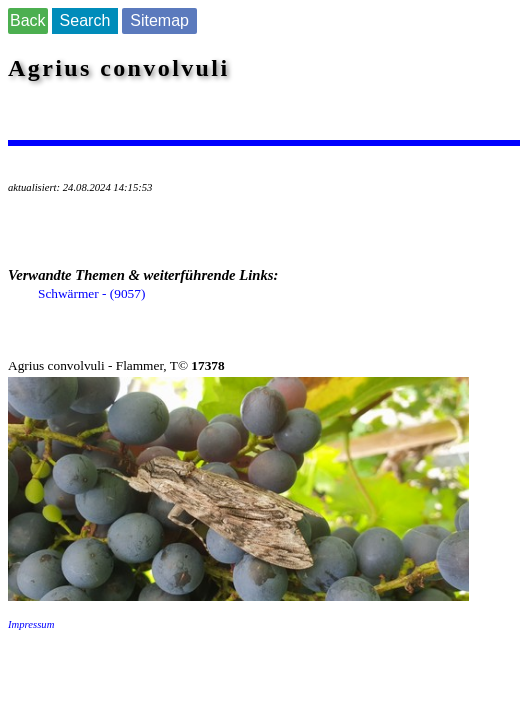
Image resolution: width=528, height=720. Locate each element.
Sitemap (159, 20)
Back (28, 20)
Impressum (31, 624)
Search (85, 20)
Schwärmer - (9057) (91, 293)
